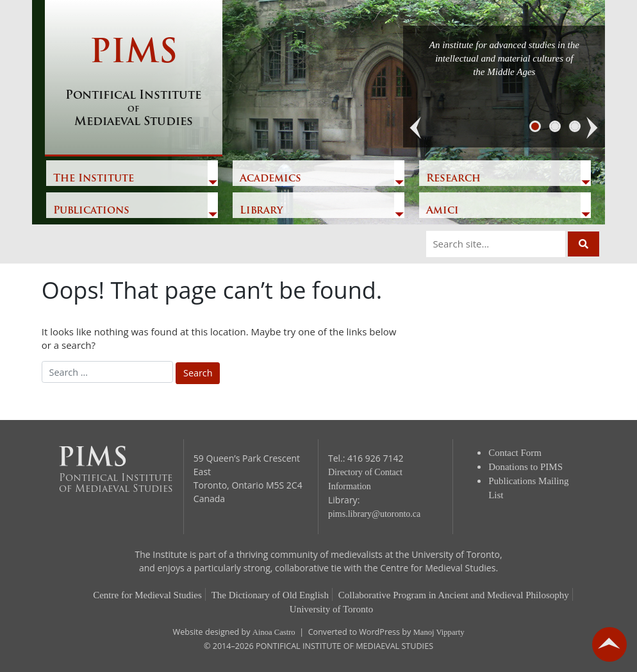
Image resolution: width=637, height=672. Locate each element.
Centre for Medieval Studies (147, 595)
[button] (416, 128)
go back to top (609, 644)
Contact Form (515, 453)
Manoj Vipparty (439, 632)
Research (453, 179)
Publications (91, 211)
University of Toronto (331, 609)
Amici (443, 211)
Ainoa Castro (274, 632)
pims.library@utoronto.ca (374, 514)
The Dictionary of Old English (270, 595)
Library (261, 211)
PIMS (134, 83)
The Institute (94, 179)
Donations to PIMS (525, 467)
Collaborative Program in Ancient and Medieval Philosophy (454, 595)
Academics (270, 179)
